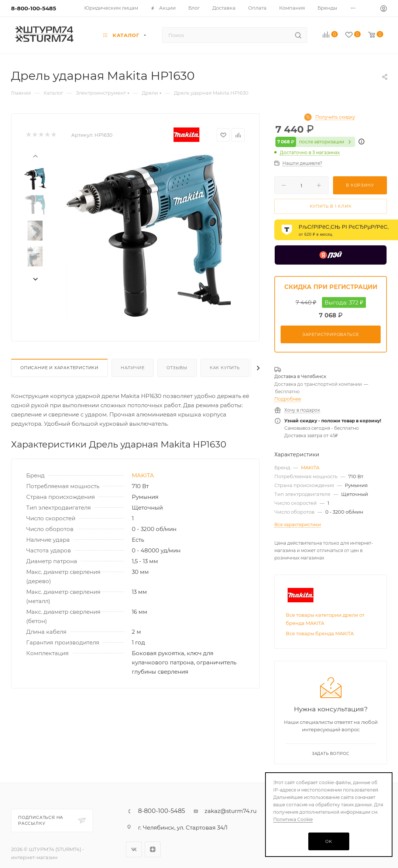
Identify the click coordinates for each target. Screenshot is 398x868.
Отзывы (177, 368)
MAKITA (143, 475)
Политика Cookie (293, 819)
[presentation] (35, 156)
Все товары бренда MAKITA (320, 633)
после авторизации (315, 142)
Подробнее (288, 399)
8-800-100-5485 (34, 8)
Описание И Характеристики (59, 368)
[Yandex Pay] (331, 255)
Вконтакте (134, 849)
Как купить (225, 368)
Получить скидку (335, 117)
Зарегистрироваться (331, 334)
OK (329, 841)
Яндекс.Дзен (153, 849)
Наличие (133, 368)
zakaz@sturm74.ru (231, 811)
